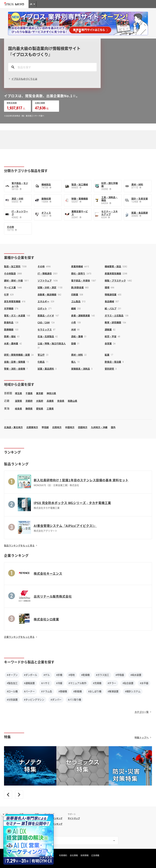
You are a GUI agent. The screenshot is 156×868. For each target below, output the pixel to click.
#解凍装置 (113, 691)
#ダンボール (31, 675)
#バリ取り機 (74, 700)
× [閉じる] (4, 814)
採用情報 (85, 855)
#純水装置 (136, 675)
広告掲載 (95, 855)
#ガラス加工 (102, 675)
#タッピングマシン (34, 700)
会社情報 (74, 855)
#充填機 (97, 683)
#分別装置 (12, 700)
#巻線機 (63, 691)
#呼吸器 (120, 675)
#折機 (59, 675)
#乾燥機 (85, 675)
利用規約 (63, 855)
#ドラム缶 (47, 691)
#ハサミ (45, 683)
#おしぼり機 (95, 691)
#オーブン (12, 675)
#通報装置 (29, 683)
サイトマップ (74, 818)
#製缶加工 (12, 683)
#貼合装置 (128, 683)
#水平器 (144, 683)
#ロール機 (12, 691)
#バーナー (29, 691)
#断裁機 (77, 691)
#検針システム (133, 691)
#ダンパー (56, 700)
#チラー (112, 683)
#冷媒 (59, 683)
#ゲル (47, 675)
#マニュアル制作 (77, 683)
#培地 (72, 675)
